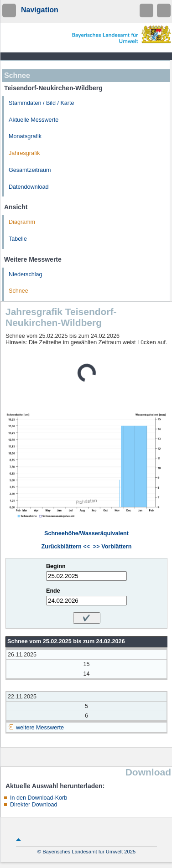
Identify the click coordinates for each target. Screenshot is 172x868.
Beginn (56, 566)
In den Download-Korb (39, 798)
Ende (53, 591)
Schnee (18, 291)
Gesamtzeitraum (30, 170)
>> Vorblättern (112, 547)
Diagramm (22, 222)
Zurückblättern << (66, 547)
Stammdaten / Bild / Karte (42, 103)
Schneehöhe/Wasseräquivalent (86, 533)
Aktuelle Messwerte (34, 120)
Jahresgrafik (24, 153)
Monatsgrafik (25, 136)
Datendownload (29, 187)
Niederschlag (26, 274)
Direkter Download (34, 805)
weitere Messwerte (40, 728)
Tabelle (18, 239)
